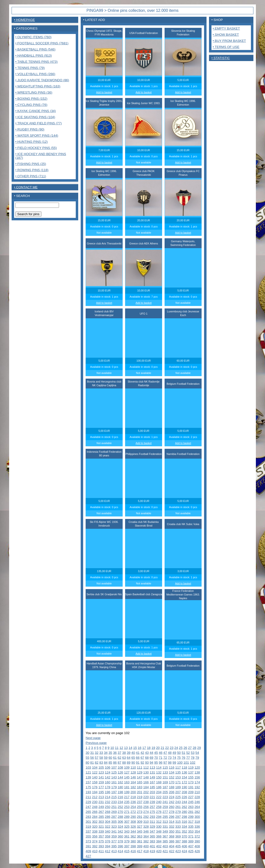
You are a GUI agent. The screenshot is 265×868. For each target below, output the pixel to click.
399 (140, 846)
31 (92, 753)
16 (140, 748)
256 (146, 807)
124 (108, 772)
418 (146, 851)
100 (180, 763)
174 (197, 782)
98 (170, 763)
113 (152, 767)
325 (127, 827)
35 (110, 753)
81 (92, 763)
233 (114, 802)
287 (114, 817)
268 (108, 812)
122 (95, 772)
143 (114, 777)
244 (184, 802)
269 (114, 812)
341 (114, 831)
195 (101, 792)
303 (101, 822)
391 (88, 846)
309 (140, 822)
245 (191, 802)
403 (165, 846)
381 (140, 841)
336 (197, 827)
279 (178, 812)
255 (140, 807)
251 (114, 807)
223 (165, 797)
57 (97, 758)
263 (191, 807)
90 (133, 763)
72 (165, 758)
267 (101, 812)
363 (140, 836)
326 (133, 827)
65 (133, 758)
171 (178, 782)
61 (115, 758)
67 (142, 758)
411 (101, 851)
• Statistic (221, 58)
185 (152, 787)
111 (140, 767)
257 (152, 807)
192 (197, 787)
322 (108, 827)
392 (95, 846)
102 (193, 763)
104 (95, 767)
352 (184, 831)
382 (146, 841)
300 (197, 817)
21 (162, 748)
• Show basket (226, 35)
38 (124, 753)
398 (133, 846)
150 (159, 777)
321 (101, 827)
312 (159, 822)
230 (95, 802)
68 (147, 758)
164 (133, 782)
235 (127, 802)
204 (159, 792)
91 (138, 763)
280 (184, 812)
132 (159, 772)
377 (114, 841)
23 (172, 748)
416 (133, 851)
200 (133, 792)
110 (133, 767)
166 (146, 782)
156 (197, 777)
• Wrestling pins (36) (34, 92)
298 (184, 817)
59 (106, 758)
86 (115, 763)
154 (184, 777)
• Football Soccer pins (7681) (42, 43)
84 (106, 763)
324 (120, 827)
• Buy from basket (229, 41)
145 (127, 777)
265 (88, 812)
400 (146, 846)
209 (191, 792)
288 (120, 817)
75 (179, 758)
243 (178, 802)
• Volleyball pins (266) (35, 74)
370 (184, 836)
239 (152, 802)
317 (191, 822)
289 (127, 817)
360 (120, 836)
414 (120, 851)
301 (88, 822)
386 (171, 841)
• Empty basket (226, 28)
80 (87, 763)
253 (127, 807)
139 (88, 777)
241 (165, 802)
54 (197, 753)
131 (152, 772)
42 (142, 753)
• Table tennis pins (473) (36, 62)
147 (140, 777)
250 (108, 807)
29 (199, 748)
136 (184, 772)
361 (127, 836)
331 (165, 827)
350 (171, 831)
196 (108, 792)
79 (197, 758)
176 (95, 787)
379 (127, 841)
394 (108, 846)
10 (112, 748)
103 (88, 767)
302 (95, 822)
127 (127, 772)
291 (140, 817)
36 (115, 753)
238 (146, 802)
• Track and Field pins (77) (38, 123)
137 (191, 772)
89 (129, 763)
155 (191, 777)
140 (95, 777)
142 (108, 777)
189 (178, 787)
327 (140, 827)
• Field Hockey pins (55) (36, 148)
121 (88, 772)
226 (184, 797)
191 (191, 787)
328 (146, 827)
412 (108, 851)
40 (133, 753)
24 (176, 748)
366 (159, 836)
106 (108, 767)
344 (133, 831)
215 (114, 797)
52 (188, 753)
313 (165, 822)
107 (114, 767)
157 (88, 782)
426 (197, 851)
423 (178, 851)
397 (127, 846)
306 (120, 822)
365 (152, 836)
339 (101, 831)
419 (152, 851)
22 (167, 748)
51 (183, 753)
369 (178, 836)
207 (178, 792)
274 (146, 812)
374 (95, 841)
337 (88, 831)
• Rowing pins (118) (32, 170)
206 (171, 792)
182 (133, 787)
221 (152, 797)
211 (88, 797)
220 (146, 797)
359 (114, 836)
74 (174, 758)
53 (193, 753)
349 (165, 831)
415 (127, 851)
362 (133, 836)
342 (120, 831)
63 (124, 758)
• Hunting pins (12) (31, 142)
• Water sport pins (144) (37, 136)
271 (127, 812)
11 (117, 748)
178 (108, 787)
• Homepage (24, 20)
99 (174, 763)
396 (120, 846)
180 (120, 787)
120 (197, 767)
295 (165, 817)
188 (171, 787)
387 (178, 841)
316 (184, 822)
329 (152, 827)
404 (171, 846)
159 (101, 782)
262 (184, 807)
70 (156, 758)
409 (88, 851)
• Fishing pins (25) (31, 164)
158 (95, 782)
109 (127, 767)
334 (184, 827)
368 (171, 836)
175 (88, 787)
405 (178, 846)
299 (191, 817)
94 (151, 763)
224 (171, 797)
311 (152, 822)
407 (191, 846)
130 (146, 772)
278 (171, 812)
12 (121, 748)
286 (108, 817)
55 (87, 758)
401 (152, 846)
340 (108, 831)
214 (108, 797)
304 (108, 822)
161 (114, 782)
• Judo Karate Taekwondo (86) (42, 80)
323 (114, 827)
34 (106, 753)
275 (152, 812)
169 (165, 782)
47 (165, 753)
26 (185, 748)
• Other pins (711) (31, 176)
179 (114, 787)
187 (165, 787)
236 (133, 802)
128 (133, 772)
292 (146, 817)
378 (120, 841)
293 (152, 817)
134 (171, 772)
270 (120, 812)
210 (197, 792)
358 (108, 836)
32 (97, 753)
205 (165, 792)
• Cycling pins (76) (31, 105)
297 (178, 817)
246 (197, 802)
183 (140, 787)
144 (120, 777)
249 (101, 807)
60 (110, 758)
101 (186, 763)
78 (193, 758)
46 (161, 753)
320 (95, 827)
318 (197, 822)
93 (147, 763)
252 (120, 807)
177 (101, 787)
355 (88, 836)
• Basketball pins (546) (35, 49)
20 (158, 748)
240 (159, 802)
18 (149, 748)
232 (108, 802)
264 (197, 807)
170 (171, 782)
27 (190, 748)
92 (142, 763)
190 (184, 787)
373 (88, 841)
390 (197, 841)
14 (130, 748)
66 (138, 758)
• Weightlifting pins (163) (38, 86)
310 (146, 822)
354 (197, 831)
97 (165, 763)
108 (120, 767)
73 (170, 758)
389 (191, 841)
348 (159, 831)
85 (110, 763)
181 (127, 787)
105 (101, 767)
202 (146, 792)
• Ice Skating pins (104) (35, 117)
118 (184, 767)
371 (191, 836)
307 (127, 822)
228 (197, 797)
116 (171, 767)
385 (165, 841)
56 (92, 758)
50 (179, 753)
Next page (93, 738)
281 (191, 812)
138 (197, 772)
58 (101, 758)
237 (140, 802)
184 (146, 787)
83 (101, 763)
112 (146, 767)
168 (159, 782)
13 (126, 748)
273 (140, 812)
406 (184, 846)
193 (88, 792)
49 (174, 753)
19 (153, 748)
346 (146, 831)
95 (156, 763)
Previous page (96, 743)
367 (165, 836)
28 (195, 748)
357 (101, 836)
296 (171, 817)
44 (151, 753)
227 (191, 797)
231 (101, 802)
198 (120, 792)
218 (133, 797)
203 (152, 792)
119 (191, 767)
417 (140, 851)
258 (159, 807)
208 (184, 792)
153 (178, 777)
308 (133, 822)
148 (146, 777)
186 (159, 787)
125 (114, 772)
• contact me (26, 187)
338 (95, 831)
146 (133, 777)
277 (165, 812)
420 (159, 851)
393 (101, 846)
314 (171, 822)
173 (191, 782)
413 (114, 851)
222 (159, 797)
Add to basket (104, 92)
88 (124, 763)
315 (178, 822)
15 (135, 748)
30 (87, 753)
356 (95, 836)
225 (178, 797)
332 (171, 827)
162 (120, 782)
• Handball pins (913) (34, 56)
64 (129, 758)
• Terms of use (226, 47)
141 (101, 777)
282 (197, 812)
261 (178, 807)
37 (120, 753)
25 (181, 748)
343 (127, 831)
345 (140, 831)
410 (95, 851)
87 (120, 763)
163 (127, 782)
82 (97, 763)
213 (101, 797)
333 (178, 827)
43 (147, 753)
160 (108, 782)
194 (95, 792)
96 (161, 763)
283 (88, 817)
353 (191, 831)
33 (101, 753)
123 (101, 772)
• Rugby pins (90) (30, 129)
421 (165, 851)
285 (101, 817)
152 (171, 777)
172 (184, 782)
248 (95, 807)
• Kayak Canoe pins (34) (36, 111)
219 (140, 797)
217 (127, 797)
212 (95, 797)
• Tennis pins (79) (30, 68)
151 (165, 777)
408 (197, 846)
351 (178, 831)
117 (178, 767)
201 (140, 792)
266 (95, 812)
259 (165, 807)
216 (120, 797)
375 (101, 841)
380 (133, 841)
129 (140, 772)
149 (152, 777)
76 (183, 758)
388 (184, 841)
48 (170, 753)
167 (152, 782)
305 (114, 822)
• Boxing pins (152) (31, 99)
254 (133, 807)
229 (88, 802)
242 (171, 802)
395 (114, 846)
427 (88, 856)
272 (133, 812)
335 (191, 827)
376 (108, 841)
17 (144, 748)
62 (120, 758)
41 (138, 753)
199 (127, 792)
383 (152, 841)
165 (140, 782)
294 (159, 817)
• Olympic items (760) (33, 37)
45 (156, 753)
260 (171, 807)
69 (151, 758)
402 (159, 846)
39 (129, 753)
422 (171, 851)
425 (191, 851)
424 (184, 851)
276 (159, 812)
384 (159, 841)
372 (197, 836)
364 (146, 836)
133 (165, 772)
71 (161, 758)
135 (178, 772)
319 (88, 827)
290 (133, 817)
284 (95, 817)
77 (188, 758)
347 (152, 831)
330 (159, 827)
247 (88, 807)
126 (120, 772)
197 (114, 792)
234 (120, 802)
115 (165, 767)
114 (159, 767)
